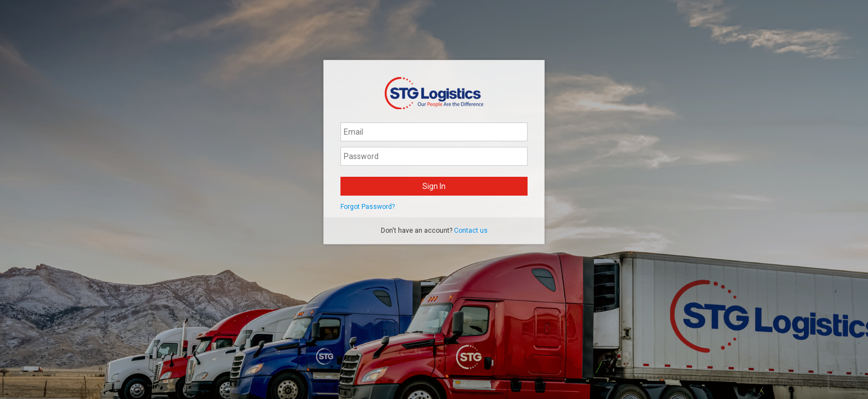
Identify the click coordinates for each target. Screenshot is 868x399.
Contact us (471, 231)
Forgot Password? (368, 207)
